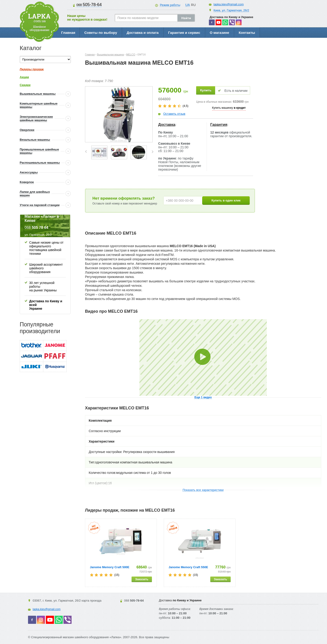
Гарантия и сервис (184, 33)
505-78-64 (89, 5)
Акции (24, 77)
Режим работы (170, 5)
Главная (68, 33)
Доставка (167, 125)
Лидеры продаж (32, 69)
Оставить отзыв (174, 114)
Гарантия (219, 125)
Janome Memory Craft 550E (188, 567)
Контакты (247, 33)
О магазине (220, 33)
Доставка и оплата (143, 33)
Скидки (25, 85)
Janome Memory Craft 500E (110, 567)
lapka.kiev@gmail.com (229, 4)
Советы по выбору (101, 33)
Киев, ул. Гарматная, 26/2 (231, 10)
